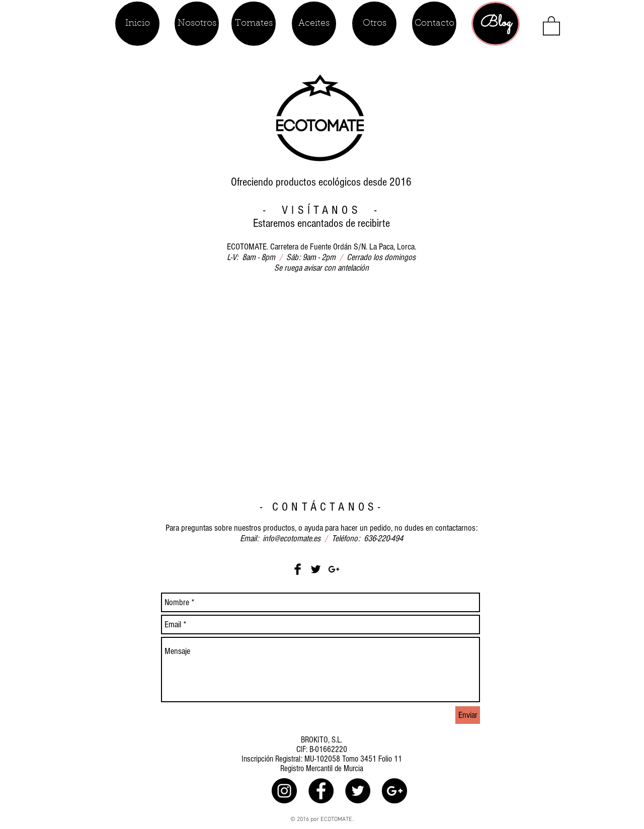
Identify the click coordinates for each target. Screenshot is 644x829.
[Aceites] (314, 24)
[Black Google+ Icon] (334, 569)
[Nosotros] (197, 24)
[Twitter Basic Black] (316, 569)
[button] (551, 25)
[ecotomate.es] (284, 791)
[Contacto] (434, 24)
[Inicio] (137, 24)
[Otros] (374, 24)
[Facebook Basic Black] (298, 569)
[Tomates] (254, 24)
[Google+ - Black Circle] (394, 791)
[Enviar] (468, 715)
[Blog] (496, 24)
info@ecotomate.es (292, 538)
